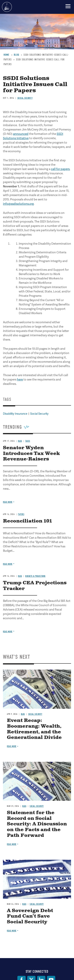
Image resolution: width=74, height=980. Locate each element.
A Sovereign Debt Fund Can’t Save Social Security (30, 916)
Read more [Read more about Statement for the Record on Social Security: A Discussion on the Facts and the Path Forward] (12, 844)
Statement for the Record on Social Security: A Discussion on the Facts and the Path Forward (37, 824)
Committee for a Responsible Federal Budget (7, 7)
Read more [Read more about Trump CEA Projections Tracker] (8, 632)
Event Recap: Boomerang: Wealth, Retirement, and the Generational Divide (34, 729)
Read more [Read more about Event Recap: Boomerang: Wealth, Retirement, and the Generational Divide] (12, 746)
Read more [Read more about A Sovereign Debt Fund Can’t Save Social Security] (12, 931)
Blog (23, 714)
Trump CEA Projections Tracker (35, 586)
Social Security (35, 714)
